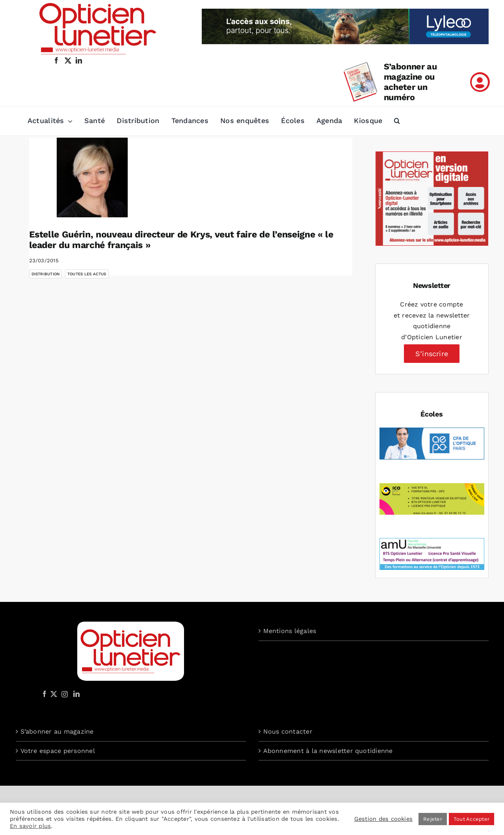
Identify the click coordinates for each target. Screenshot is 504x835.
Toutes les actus (87, 274)
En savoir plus (30, 826)
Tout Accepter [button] (471, 819)
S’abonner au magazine (57, 731)
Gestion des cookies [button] (384, 819)
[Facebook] (45, 694)
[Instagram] (63, 694)
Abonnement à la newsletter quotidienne (328, 751)
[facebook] (56, 60)
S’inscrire (432, 354)
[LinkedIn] (76, 694)
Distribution (46, 274)
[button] (397, 121)
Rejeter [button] (433, 819)
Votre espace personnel (58, 751)
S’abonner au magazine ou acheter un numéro (410, 82)
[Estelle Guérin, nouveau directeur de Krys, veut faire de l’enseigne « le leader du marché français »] (92, 177)
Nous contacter (288, 731)
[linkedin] (79, 60)
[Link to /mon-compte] (480, 82)
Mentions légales (290, 631)
